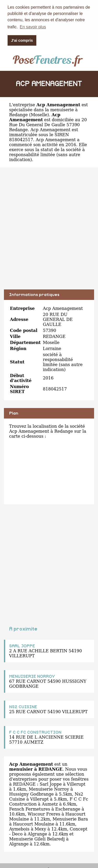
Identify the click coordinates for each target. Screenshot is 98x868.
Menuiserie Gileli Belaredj (37, 839)
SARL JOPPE (22, 646)
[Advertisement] (49, 232)
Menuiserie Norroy (49, 789)
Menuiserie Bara (70, 819)
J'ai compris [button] (22, 40)
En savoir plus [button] (33, 27)
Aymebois (19, 829)
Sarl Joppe (51, 784)
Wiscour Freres (44, 814)
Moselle (39, 115)
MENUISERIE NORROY (32, 676)
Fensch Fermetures (30, 809)
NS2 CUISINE (23, 707)
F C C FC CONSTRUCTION (35, 732)
